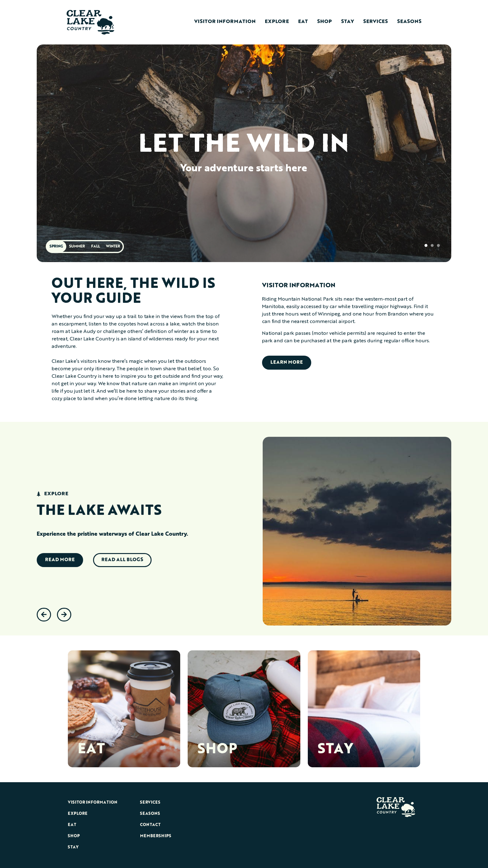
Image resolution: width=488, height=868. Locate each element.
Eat (303, 22)
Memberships (156, 836)
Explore (277, 22)
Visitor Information (225, 22)
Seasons (409, 22)
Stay (347, 22)
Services (375, 22)
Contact (150, 825)
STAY (335, 750)
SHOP (217, 750)
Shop (324, 22)
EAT (91, 750)
